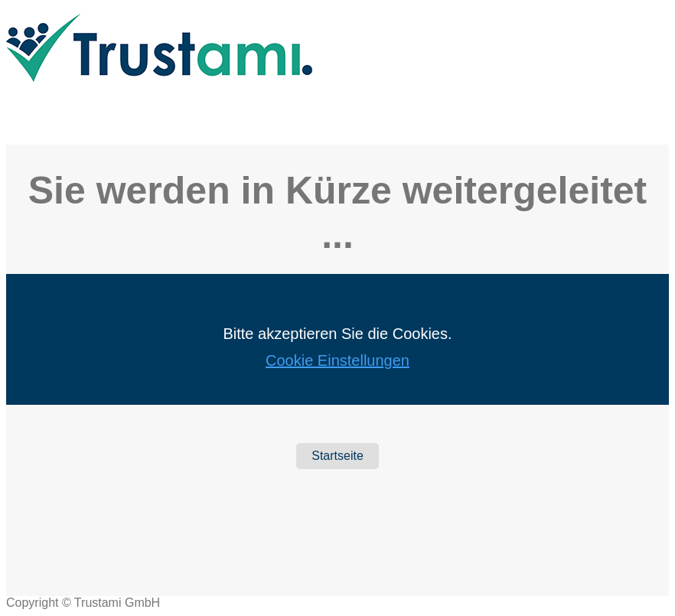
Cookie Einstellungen (337, 360)
